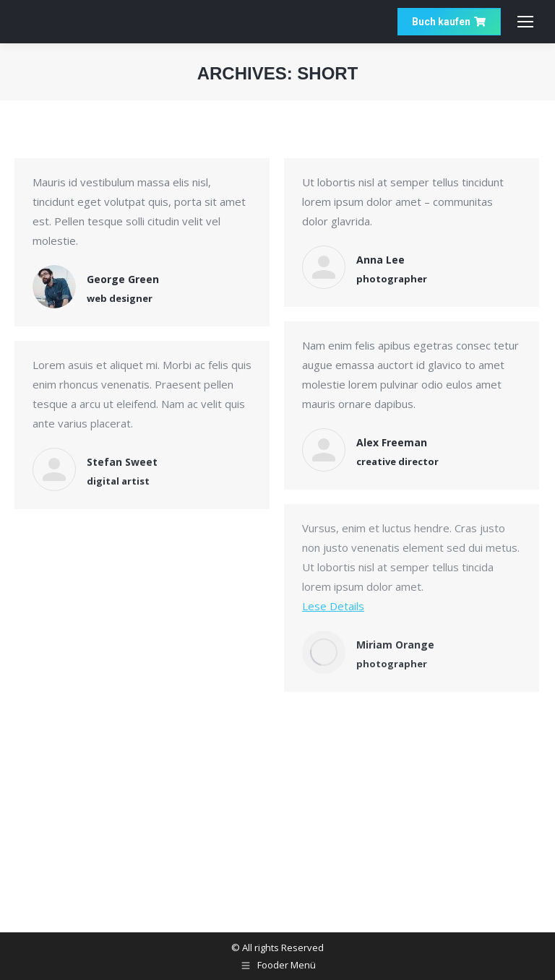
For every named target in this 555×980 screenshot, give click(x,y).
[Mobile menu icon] (525, 22)
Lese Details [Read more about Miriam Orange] (333, 606)
